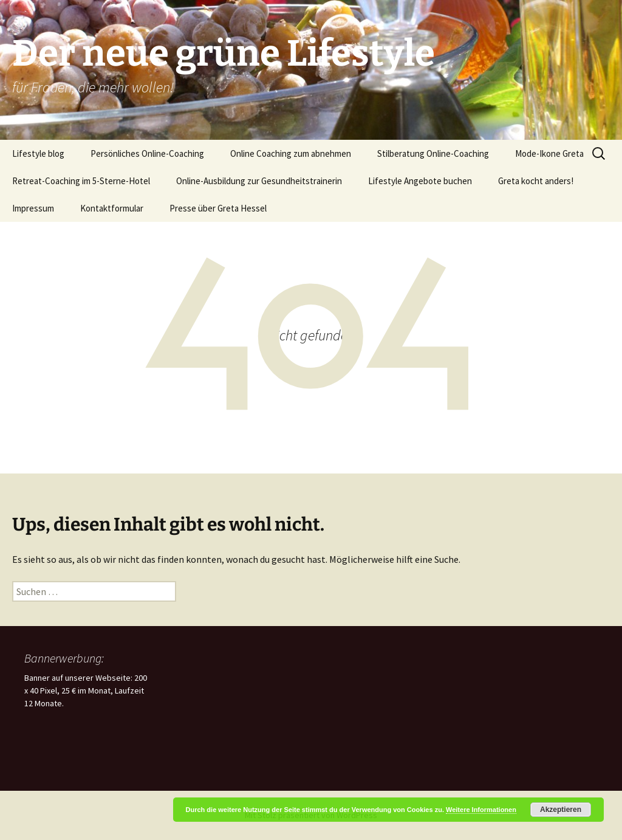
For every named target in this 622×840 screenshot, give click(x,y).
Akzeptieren (561, 810)
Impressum (33, 208)
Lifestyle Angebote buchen (420, 181)
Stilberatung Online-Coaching (433, 153)
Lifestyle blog (38, 153)
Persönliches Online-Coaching (147, 153)
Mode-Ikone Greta (549, 153)
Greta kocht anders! (536, 181)
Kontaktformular (112, 208)
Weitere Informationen (481, 810)
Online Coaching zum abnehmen (291, 153)
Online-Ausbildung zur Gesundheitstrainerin (259, 181)
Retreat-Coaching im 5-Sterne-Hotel (81, 181)
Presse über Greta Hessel (218, 208)
